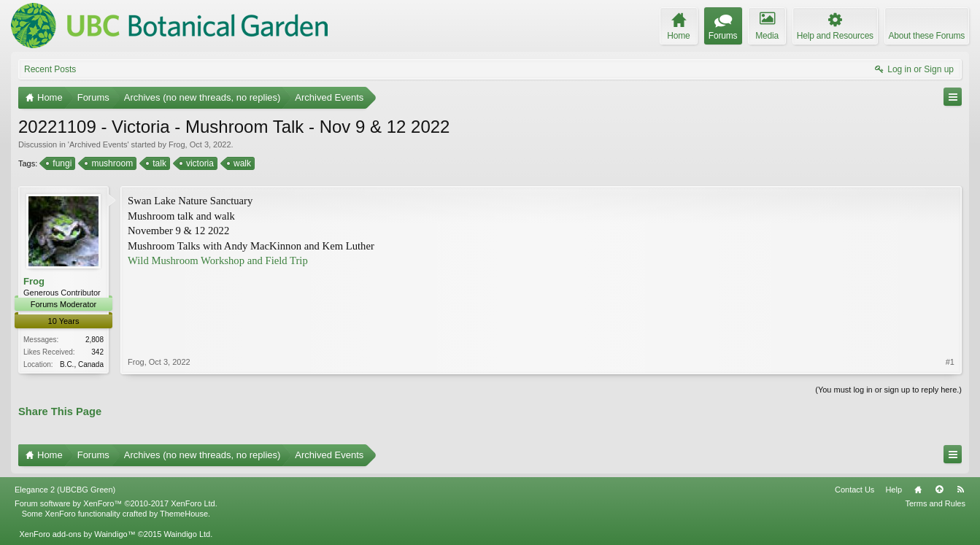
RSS (960, 490)
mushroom (111, 163)
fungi (61, 163)
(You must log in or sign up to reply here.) (888, 390)
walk (241, 163)
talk (158, 163)
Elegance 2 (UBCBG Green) (65, 490)
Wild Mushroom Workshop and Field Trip (218, 260)
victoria (199, 163)
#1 (950, 362)
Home (918, 490)
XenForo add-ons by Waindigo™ (77, 534)
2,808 (94, 340)
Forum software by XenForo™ (116, 503)
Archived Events (98, 144)
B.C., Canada (82, 364)
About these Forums (927, 36)
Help (894, 490)
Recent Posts (50, 69)
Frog (177, 144)
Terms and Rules (935, 503)
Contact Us (854, 490)
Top (939, 490)
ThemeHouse (184, 514)
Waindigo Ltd (187, 534)
